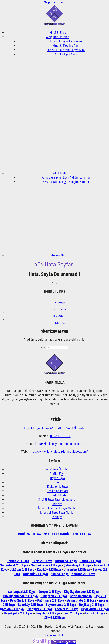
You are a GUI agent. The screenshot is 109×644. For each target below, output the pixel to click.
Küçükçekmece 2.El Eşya (81, 592)
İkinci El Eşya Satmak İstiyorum (57, 499)
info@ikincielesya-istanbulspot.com (59, 443)
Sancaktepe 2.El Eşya (46, 565)
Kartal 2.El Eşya (66, 561)
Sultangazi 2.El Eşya (22, 592)
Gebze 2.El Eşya (90, 561)
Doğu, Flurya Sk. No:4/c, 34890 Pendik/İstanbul (54, 428)
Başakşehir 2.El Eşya (18, 613)
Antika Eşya (57, 473)
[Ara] (55, 352)
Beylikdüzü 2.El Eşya (95, 609)
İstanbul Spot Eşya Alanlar (57, 512)
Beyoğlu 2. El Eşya (22, 600)
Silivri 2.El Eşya (54, 617)
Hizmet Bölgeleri (60, 316)
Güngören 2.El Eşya (54, 596)
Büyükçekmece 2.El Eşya (20, 596)
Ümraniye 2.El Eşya (77, 569)
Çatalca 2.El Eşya (12, 609)
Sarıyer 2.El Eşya (50, 592)
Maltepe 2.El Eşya (83, 574)
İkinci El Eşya (60, 302)
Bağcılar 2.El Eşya (48, 613)
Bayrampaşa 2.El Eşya (61, 604)
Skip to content (54, 2)
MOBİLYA (24, 534)
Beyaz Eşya (57, 478)
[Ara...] (58, 347)
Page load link (54, 635)
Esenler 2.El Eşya (67, 609)
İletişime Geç (60, 323)
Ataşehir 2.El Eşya (35, 574)
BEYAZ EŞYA (41, 534)
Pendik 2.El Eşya (18, 561)
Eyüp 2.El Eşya (73, 613)
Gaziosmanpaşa (81, 596)
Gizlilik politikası (57, 491)
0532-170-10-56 (60, 436)
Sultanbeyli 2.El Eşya (14, 565)
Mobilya (57, 517)
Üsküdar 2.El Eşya (22, 569)
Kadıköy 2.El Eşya (49, 569)
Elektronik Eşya (57, 486)
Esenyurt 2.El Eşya (39, 609)
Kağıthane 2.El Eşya (51, 600)
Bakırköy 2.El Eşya (30, 604)
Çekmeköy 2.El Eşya (77, 565)
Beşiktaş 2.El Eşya (92, 604)
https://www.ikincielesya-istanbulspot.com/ (58, 451)
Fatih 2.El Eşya (95, 613)
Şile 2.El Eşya (60, 574)
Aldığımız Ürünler (60, 309)
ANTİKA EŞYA (82, 534)
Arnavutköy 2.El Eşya (82, 600)
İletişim (57, 504)
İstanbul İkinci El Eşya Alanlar (57, 508)
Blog (57, 482)
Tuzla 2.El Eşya (42, 561)
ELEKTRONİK (61, 534)
